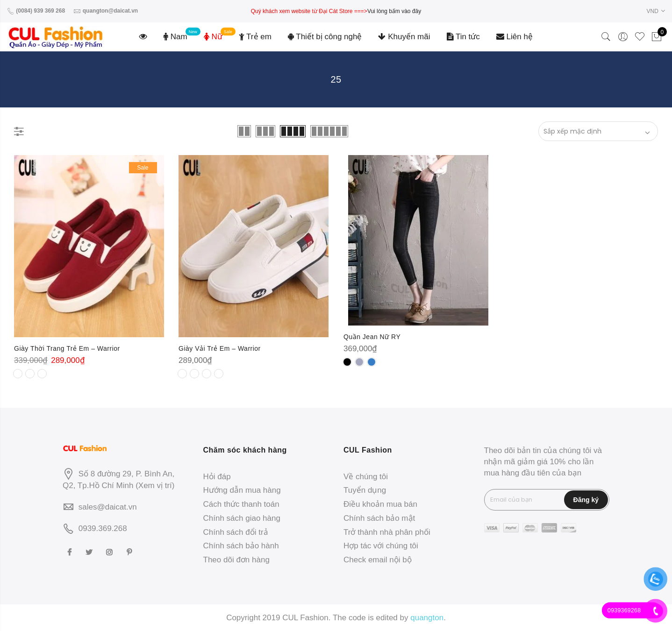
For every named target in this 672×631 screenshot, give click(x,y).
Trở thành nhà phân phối (387, 532)
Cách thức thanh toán (241, 504)
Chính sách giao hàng (242, 518)
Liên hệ (515, 37)
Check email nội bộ (378, 560)
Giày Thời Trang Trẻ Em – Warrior (67, 348)
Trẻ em (255, 37)
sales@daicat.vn (108, 507)
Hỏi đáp (217, 477)
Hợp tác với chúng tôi (381, 546)
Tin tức (463, 37)
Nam (175, 37)
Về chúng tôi (366, 477)
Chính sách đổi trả (236, 532)
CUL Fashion (305, 618)
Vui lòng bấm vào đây (394, 11)
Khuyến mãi (404, 37)
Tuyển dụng (365, 490)
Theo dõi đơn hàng (236, 560)
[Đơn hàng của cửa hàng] (598, 131)
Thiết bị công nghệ (325, 37)
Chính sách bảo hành (241, 546)
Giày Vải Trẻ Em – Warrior (220, 348)
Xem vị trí (155, 486)
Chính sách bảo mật (379, 518)
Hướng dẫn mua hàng (242, 490)
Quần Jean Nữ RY (372, 337)
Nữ (213, 37)
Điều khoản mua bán (380, 504)
